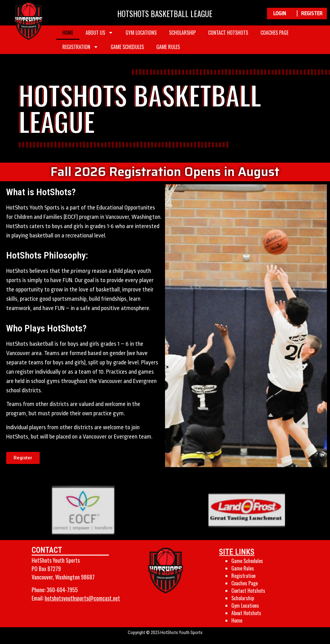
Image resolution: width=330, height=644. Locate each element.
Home (68, 33)
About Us (99, 33)
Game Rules (168, 47)
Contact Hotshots (228, 33)
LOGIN (280, 14)
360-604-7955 (62, 590)
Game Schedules (127, 47)
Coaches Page (274, 33)
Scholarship (182, 33)
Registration (80, 47)
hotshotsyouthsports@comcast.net (82, 598)
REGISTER (312, 14)
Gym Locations (141, 33)
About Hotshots (246, 613)
